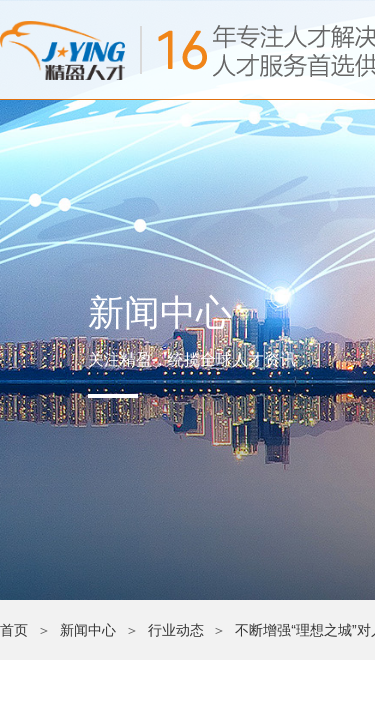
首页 (14, 630)
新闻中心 (88, 630)
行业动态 (176, 630)
